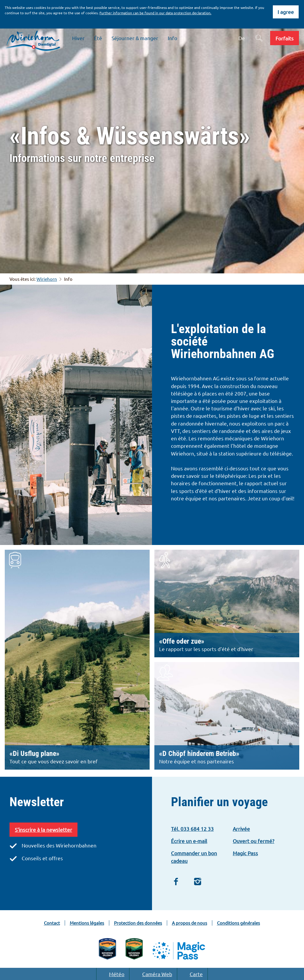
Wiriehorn (47, 279)
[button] (285, 38)
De (242, 38)
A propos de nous (190, 923)
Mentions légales (87, 923)
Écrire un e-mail (189, 841)
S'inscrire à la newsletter (43, 829)
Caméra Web (153, 974)
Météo (113, 974)
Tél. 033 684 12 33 (192, 829)
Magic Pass (245, 853)
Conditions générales (239, 923)
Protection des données (138, 923)
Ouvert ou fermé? (254, 841)
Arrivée (241, 829)
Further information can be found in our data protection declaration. (155, 13)
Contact (52, 923)
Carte (192, 974)
